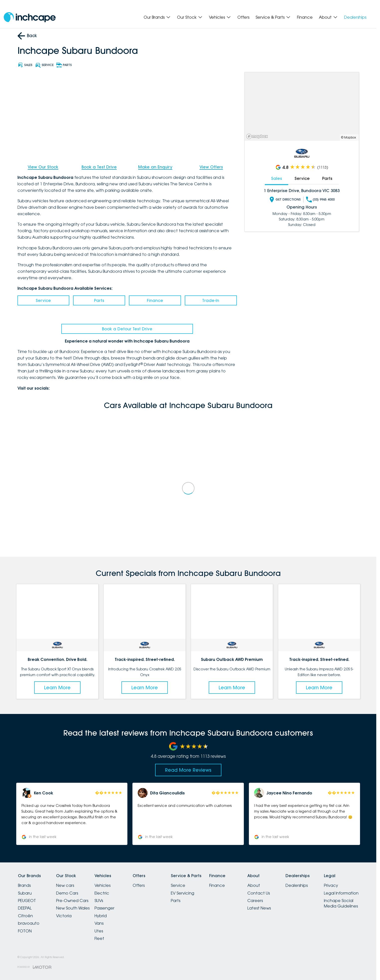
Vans (99, 923)
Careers (255, 901)
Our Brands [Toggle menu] (157, 17)
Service (43, 300)
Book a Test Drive (99, 167)
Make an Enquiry (155, 167)
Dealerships (355, 17)
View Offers (211, 167)
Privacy (331, 885)
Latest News (259, 908)
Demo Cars (67, 893)
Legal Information (341, 893)
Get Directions (285, 200)
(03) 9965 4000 (320, 200)
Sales (277, 178)
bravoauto (29, 923)
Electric (102, 893)
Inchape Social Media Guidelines (341, 903)
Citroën (25, 916)
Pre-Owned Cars (72, 901)
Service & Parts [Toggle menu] (273, 17)
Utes (99, 931)
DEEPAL (25, 908)
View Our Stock (43, 167)
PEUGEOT (27, 901)
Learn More (57, 688)
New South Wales (73, 908)
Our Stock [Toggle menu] (190, 17)
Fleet (99, 938)
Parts (99, 300)
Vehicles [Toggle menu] (220, 17)
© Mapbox (349, 137)
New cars (65, 885)
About (254, 885)
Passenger (104, 908)
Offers (243, 17)
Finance (305, 17)
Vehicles (102, 885)
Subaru (25, 893)
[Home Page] (30, 17)
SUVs (99, 901)
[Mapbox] (258, 136)
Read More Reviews (188, 770)
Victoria (64, 916)
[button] (72, 814)
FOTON (25, 931)
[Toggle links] (34, 967)
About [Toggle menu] (328, 17)
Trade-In (211, 300)
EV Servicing (183, 893)
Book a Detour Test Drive (127, 329)
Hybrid (101, 916)
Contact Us (259, 893)
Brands (24, 885)
